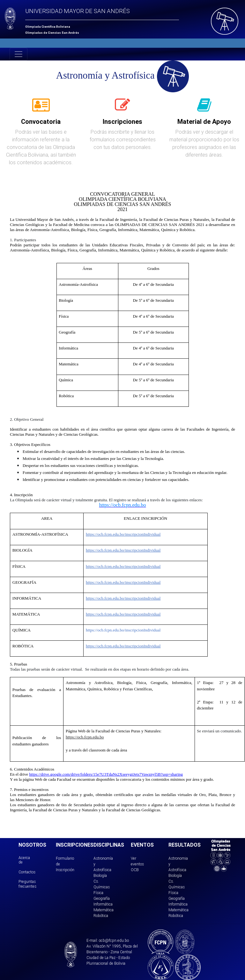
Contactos (27, 872)
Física (98, 893)
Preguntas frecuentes (27, 884)
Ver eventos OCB (137, 864)
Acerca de (24, 860)
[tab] (41, 109)
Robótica (101, 916)
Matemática (104, 910)
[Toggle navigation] (19, 54)
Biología (100, 875)
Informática (103, 904)
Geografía (102, 898)
